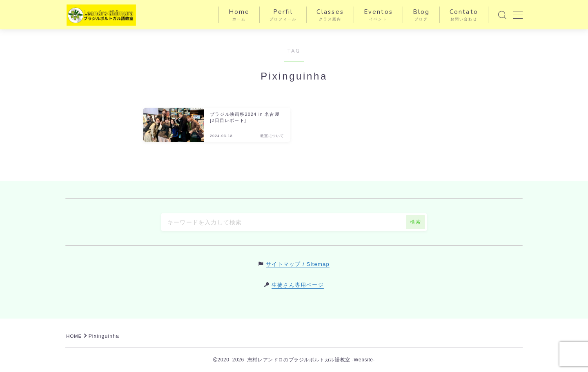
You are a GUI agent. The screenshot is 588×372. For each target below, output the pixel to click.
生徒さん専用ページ (298, 285)
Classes (330, 15)
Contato (464, 15)
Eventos (378, 15)
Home (239, 15)
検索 (415, 222)
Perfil (283, 15)
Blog (421, 15)
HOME (75, 336)
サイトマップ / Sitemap (298, 264)
